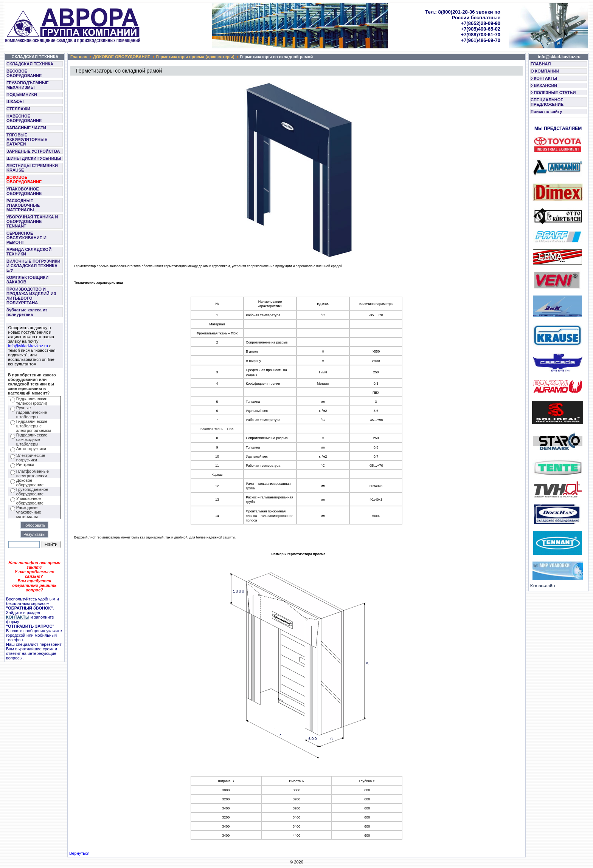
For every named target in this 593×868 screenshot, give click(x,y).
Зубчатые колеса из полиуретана (27, 312)
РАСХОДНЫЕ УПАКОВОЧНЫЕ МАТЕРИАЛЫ (23, 205)
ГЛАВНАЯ (541, 64)
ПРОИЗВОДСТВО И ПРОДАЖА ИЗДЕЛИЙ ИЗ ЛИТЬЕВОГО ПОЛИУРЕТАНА (31, 296)
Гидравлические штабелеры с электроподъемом (34, 426)
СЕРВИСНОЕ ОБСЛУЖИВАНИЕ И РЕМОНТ (26, 238)
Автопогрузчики (31, 449)
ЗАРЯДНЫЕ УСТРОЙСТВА (33, 151)
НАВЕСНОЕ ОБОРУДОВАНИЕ (24, 118)
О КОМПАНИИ (545, 71)
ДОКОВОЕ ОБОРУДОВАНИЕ (24, 179)
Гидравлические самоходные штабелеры (32, 439)
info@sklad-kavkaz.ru (28, 346)
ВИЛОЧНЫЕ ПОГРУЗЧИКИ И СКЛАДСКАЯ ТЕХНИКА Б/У (33, 266)
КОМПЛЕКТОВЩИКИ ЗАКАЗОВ (27, 280)
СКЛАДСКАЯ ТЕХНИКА (30, 64)
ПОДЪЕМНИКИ (22, 94)
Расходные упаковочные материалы (29, 512)
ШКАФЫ (15, 102)
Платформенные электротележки (33, 473)
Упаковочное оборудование (30, 501)
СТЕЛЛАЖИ (18, 109)
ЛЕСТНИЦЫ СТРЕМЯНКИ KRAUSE (32, 168)
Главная (79, 57)
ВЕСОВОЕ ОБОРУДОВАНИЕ (24, 73)
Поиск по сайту (546, 111)
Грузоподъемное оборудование (32, 492)
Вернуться (79, 853)
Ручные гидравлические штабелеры (32, 412)
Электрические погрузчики (31, 458)
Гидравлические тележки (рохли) (32, 401)
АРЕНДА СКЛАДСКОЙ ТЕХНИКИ (29, 252)
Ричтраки (25, 464)
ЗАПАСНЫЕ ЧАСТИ (26, 128)
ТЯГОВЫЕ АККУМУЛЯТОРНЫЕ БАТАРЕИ (27, 139)
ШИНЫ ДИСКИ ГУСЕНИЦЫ (34, 158)
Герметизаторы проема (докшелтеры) (195, 57)
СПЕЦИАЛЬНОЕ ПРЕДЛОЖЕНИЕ (547, 102)
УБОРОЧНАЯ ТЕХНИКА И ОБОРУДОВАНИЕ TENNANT (32, 221)
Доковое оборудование (30, 483)
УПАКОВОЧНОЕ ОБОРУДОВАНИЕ (24, 191)
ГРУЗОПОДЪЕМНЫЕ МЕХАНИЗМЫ (28, 85)
